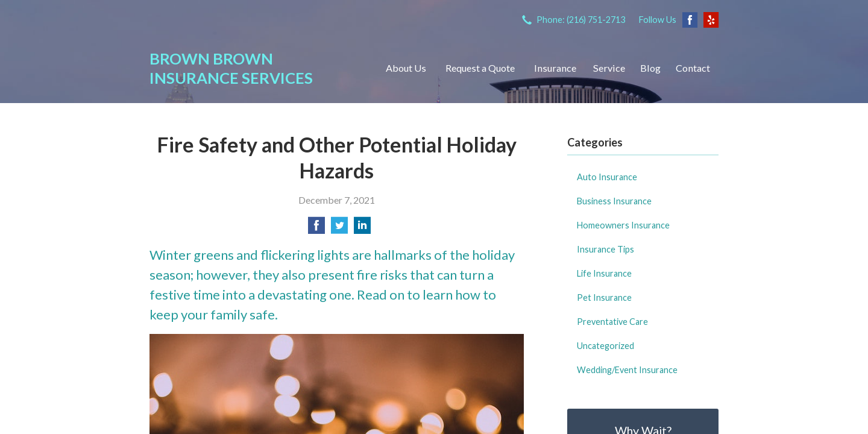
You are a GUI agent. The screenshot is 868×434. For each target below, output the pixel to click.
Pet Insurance (604, 297)
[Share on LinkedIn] (362, 229)
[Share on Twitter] (339, 229)
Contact (693, 68)
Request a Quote (480, 68)
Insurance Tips (605, 249)
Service (609, 68)
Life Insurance (604, 273)
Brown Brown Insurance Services (231, 68)
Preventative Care (612, 322)
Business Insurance (614, 201)
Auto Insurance (607, 177)
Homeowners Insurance (623, 225)
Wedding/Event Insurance (627, 370)
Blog (650, 68)
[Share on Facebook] (316, 229)
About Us (406, 68)
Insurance (555, 68)
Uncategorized (605, 346)
